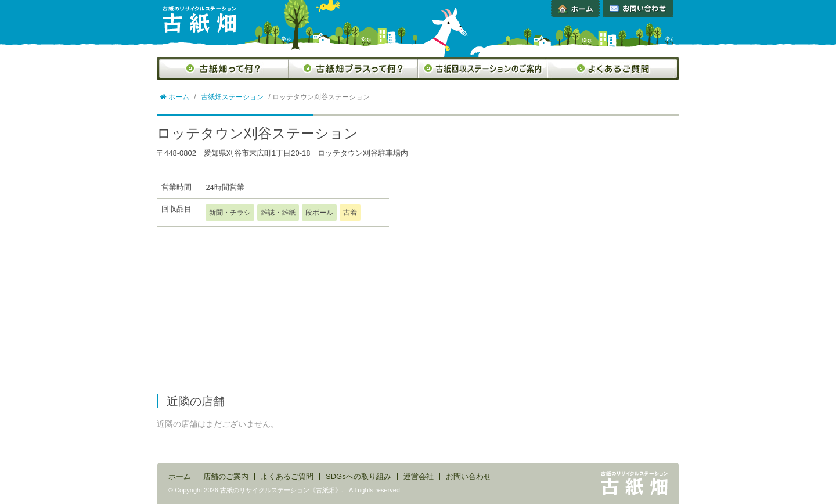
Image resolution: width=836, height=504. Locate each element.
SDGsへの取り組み (358, 476)
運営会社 (419, 476)
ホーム (575, 9)
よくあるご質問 (613, 69)
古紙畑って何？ (223, 69)
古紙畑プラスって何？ (353, 69)
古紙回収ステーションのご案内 (483, 69)
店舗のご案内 (226, 476)
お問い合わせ (638, 9)
